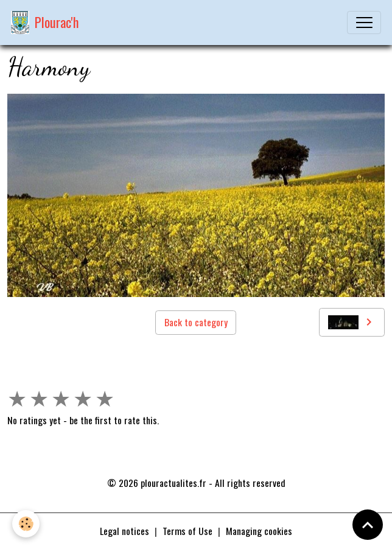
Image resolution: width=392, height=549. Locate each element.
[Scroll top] (368, 525)
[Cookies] (26, 524)
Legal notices (124, 531)
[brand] (45, 23)
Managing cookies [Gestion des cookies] (259, 531)
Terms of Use (187, 531)
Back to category (196, 322)
